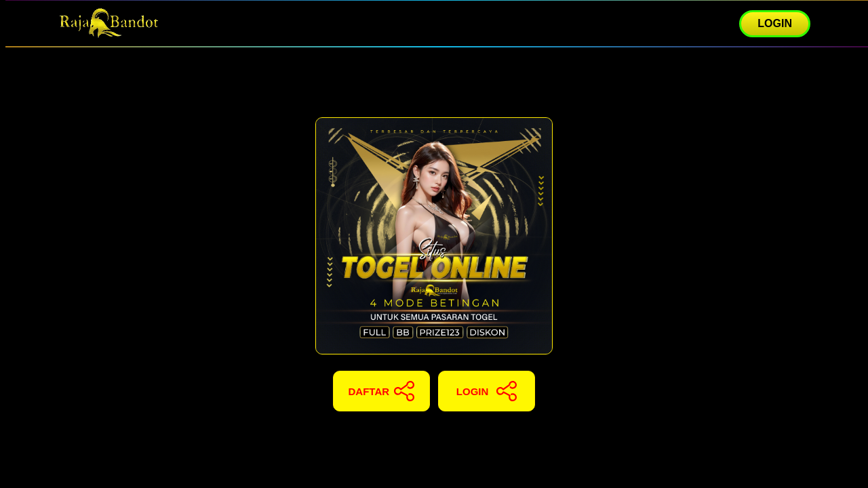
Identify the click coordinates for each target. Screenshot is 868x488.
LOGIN (775, 23)
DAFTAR (382, 391)
